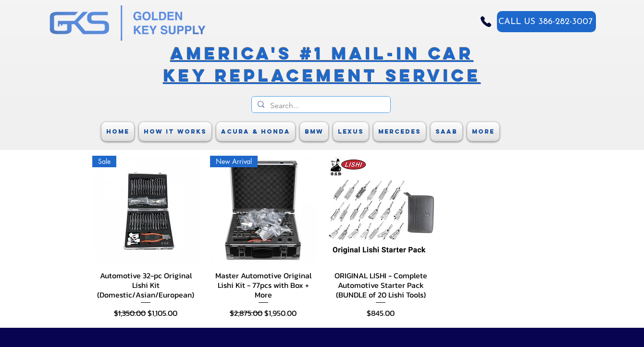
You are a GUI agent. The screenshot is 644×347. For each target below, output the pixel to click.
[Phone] (486, 22)
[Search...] (320, 106)
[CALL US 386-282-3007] (546, 22)
